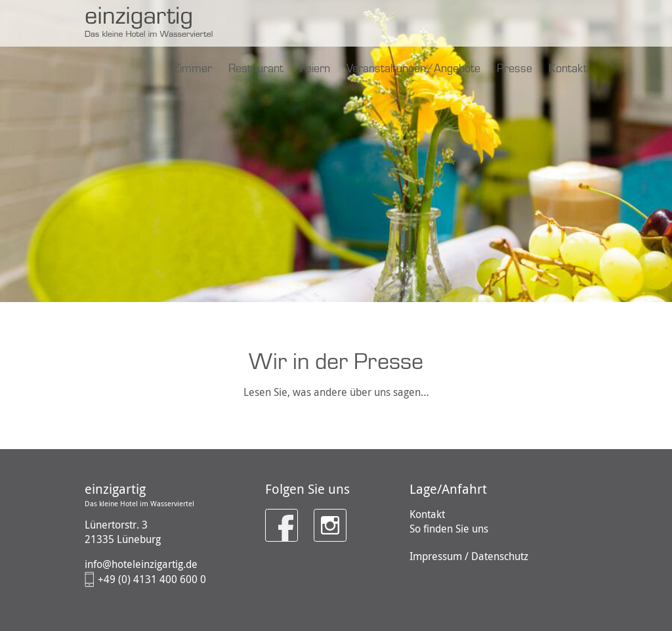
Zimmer (193, 69)
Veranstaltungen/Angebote (413, 69)
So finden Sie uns (449, 529)
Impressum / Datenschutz (469, 556)
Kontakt (568, 69)
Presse (514, 69)
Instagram (326, 516)
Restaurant (256, 69)
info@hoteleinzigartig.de (141, 564)
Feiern (315, 69)
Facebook (277, 516)
